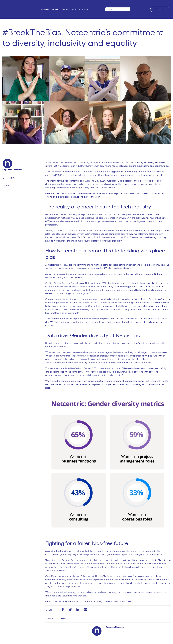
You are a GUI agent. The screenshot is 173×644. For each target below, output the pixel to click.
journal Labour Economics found (76, 231)
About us (76, 9)
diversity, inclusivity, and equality (97, 163)
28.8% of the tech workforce (71, 175)
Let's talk (160, 9)
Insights (66, 9)
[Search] (132, 9)
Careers (86, 9)
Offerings (44, 9)
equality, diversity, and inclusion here (113, 601)
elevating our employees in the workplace (88, 319)
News (63, 619)
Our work (55, 9)
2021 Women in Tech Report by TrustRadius (83, 237)
